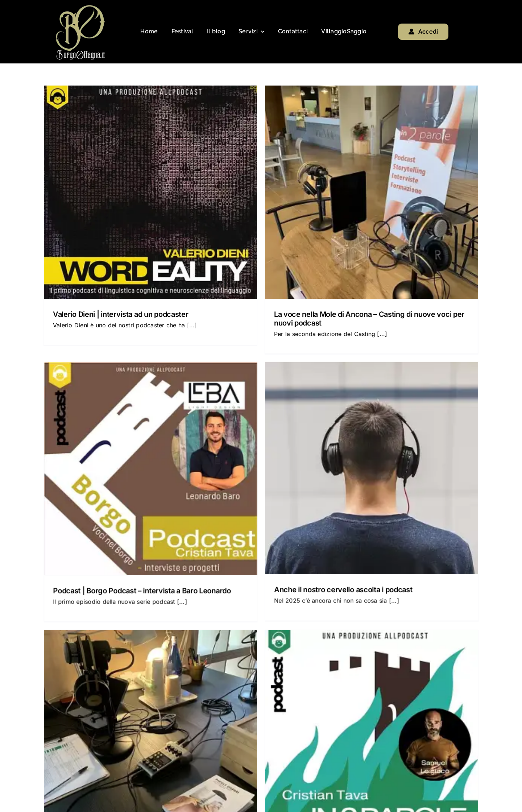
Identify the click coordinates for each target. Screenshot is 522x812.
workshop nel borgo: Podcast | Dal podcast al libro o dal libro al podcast (258, 644)
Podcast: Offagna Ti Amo (423, 453)
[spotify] (422, 765)
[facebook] (382, 765)
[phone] (442, 765)
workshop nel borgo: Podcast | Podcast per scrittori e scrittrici (142, 638)
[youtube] (402, 765)
